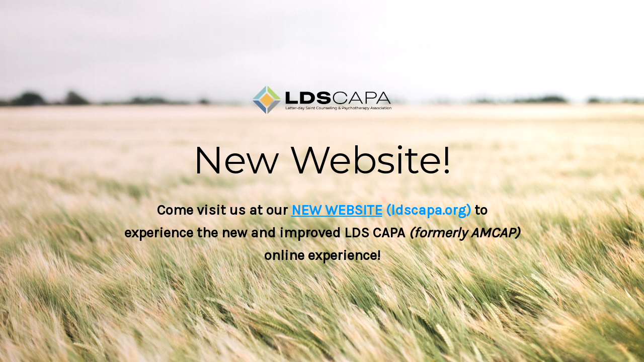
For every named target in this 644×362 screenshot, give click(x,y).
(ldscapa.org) (427, 210)
